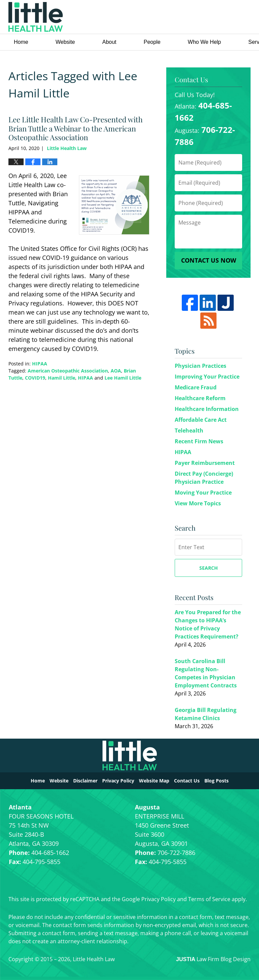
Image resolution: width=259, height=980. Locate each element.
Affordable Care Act (201, 420)
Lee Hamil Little (123, 378)
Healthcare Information (207, 409)
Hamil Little (62, 378)
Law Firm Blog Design (213, 959)
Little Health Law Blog (36, 17)
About (109, 42)
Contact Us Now (209, 260)
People (152, 42)
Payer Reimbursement (205, 463)
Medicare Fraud (196, 387)
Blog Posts (217, 781)
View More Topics (198, 503)
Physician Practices (200, 366)
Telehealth (189, 430)
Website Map (154, 781)
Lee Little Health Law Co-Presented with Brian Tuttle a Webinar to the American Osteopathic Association (76, 128)
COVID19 (35, 378)
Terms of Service (209, 899)
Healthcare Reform (200, 398)
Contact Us (187, 781)
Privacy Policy (118, 781)
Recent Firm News (199, 441)
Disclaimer (85, 781)
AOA (116, 371)
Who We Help (204, 42)
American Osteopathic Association (68, 371)
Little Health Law (206, 17)
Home (21, 42)
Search (209, 568)
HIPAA (40, 364)
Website (65, 42)
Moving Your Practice (203, 493)
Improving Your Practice (207, 377)
